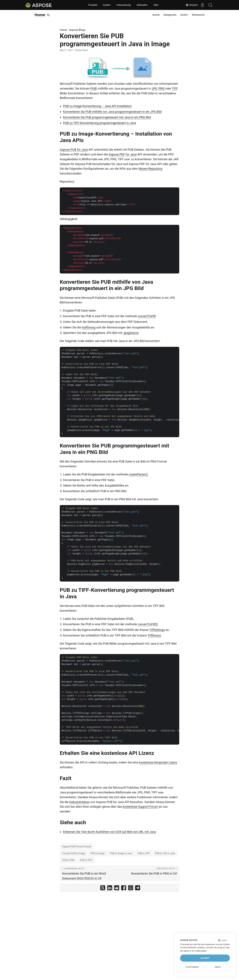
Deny (218, 967)
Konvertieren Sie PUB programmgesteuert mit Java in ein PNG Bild (107, 117)
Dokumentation (80, 802)
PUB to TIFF (86, 860)
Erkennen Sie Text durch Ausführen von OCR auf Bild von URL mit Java (109, 832)
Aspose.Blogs (77, 30)
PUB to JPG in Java (165, 853)
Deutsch (191, 5)
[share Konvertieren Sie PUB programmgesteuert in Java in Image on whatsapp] (131, 889)
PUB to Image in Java (121, 853)
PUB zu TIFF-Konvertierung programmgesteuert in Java (100, 123)
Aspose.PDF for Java (123, 154)
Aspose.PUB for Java (74, 150)
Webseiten (142, 5)
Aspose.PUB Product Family (77, 847)
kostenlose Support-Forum (140, 807)
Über (156, 5)
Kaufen (107, 5)
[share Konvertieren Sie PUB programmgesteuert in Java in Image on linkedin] (110, 889)
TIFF (175, 88)
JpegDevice (131, 333)
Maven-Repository (151, 169)
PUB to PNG (68, 860)
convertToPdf (147, 316)
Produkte (93, 5)
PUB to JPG (144, 853)
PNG (161, 88)
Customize (192, 967)
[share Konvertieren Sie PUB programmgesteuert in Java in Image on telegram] (138, 889)
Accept (205, 958)
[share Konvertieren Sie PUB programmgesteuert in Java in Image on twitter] (103, 889)
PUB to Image (98, 853)
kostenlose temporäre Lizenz (158, 762)
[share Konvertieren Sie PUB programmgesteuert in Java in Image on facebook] (124, 889)
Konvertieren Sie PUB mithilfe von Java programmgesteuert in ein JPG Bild (112, 112)
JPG (154, 88)
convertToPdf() (148, 624)
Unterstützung (124, 5)
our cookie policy (199, 951)
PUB (93, 88)
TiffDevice (154, 635)
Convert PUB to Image (74, 853)
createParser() (138, 474)
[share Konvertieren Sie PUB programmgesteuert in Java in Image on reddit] (117, 889)
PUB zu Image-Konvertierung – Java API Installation (97, 106)
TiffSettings (157, 630)
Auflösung (89, 327)
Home (40, 15)
